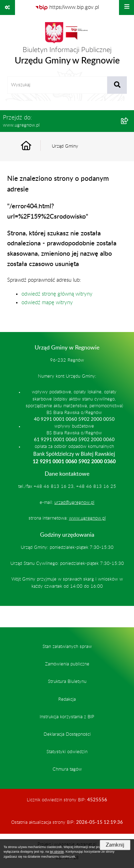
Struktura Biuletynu (67, 681)
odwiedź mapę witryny (47, 303)
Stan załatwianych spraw (67, 647)
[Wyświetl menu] (126, 7)
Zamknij (115, 845)
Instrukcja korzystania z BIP (67, 717)
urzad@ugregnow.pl (74, 502)
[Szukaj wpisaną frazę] (117, 85)
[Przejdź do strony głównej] (67, 46)
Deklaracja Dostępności (67, 734)
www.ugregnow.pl (87, 518)
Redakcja (67, 699)
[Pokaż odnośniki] (8, 7)
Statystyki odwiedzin (67, 752)
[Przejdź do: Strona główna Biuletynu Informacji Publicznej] (34, 146)
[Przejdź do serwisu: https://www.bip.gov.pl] (67, 7)
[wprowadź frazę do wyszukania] (57, 85)
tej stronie (57, 852)
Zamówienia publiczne (67, 664)
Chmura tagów (67, 769)
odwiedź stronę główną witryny (57, 294)
